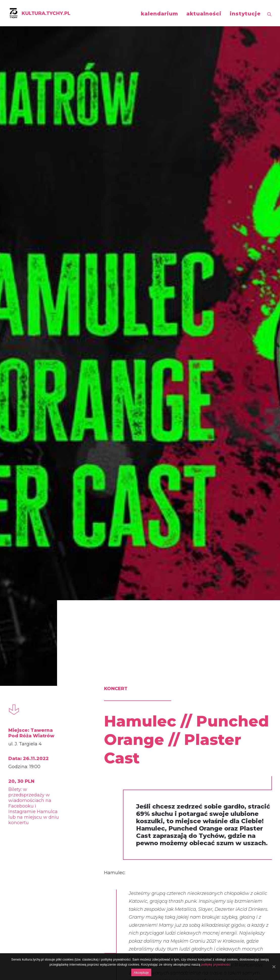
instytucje (245, 14)
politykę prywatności (216, 964)
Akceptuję (141, 973)
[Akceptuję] (274, 967)
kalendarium (159, 14)
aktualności (204, 14)
